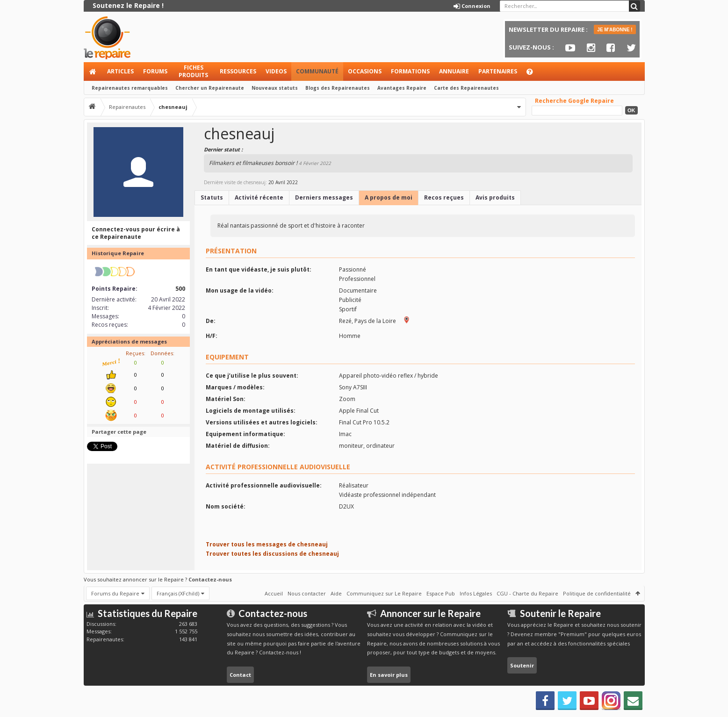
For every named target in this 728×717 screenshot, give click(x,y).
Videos (276, 71)
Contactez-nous (210, 579)
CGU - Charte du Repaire (527, 593)
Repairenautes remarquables (130, 88)
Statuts (212, 197)
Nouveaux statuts (275, 88)
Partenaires (498, 71)
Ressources (238, 71)
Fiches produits (193, 71)
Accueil (93, 72)
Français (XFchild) (178, 593)
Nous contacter (307, 593)
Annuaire (454, 71)
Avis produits (495, 197)
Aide (534, 74)
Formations (410, 71)
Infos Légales (476, 593)
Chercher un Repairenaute (210, 88)
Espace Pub (441, 593)
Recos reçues (444, 197)
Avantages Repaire (402, 88)
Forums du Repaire (115, 593)
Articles (120, 71)
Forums (155, 71)
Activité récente (259, 197)
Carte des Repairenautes (466, 88)
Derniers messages (324, 197)
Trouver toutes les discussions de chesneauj (272, 554)
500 (180, 289)
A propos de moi (389, 197)
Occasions (365, 71)
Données (162, 353)
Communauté (317, 71)
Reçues (135, 353)
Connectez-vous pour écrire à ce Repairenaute (136, 233)
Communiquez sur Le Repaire (384, 593)
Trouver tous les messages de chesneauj (267, 544)
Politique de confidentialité (597, 593)
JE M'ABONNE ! (615, 30)
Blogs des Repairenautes (338, 88)
